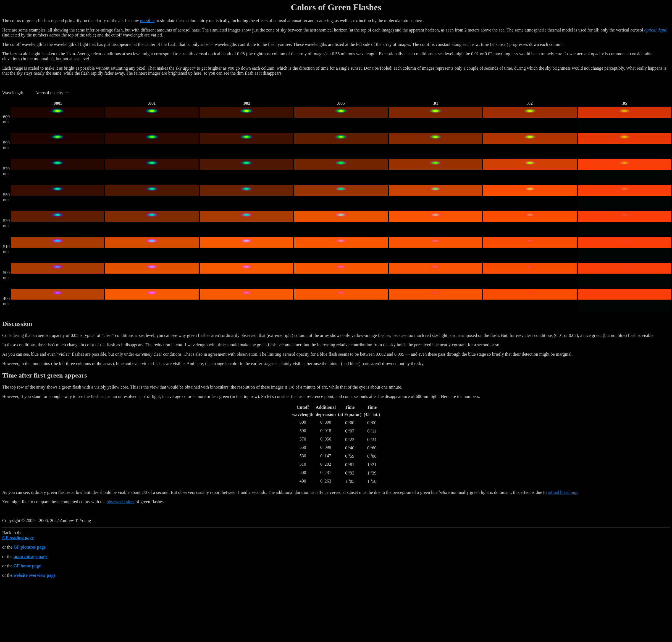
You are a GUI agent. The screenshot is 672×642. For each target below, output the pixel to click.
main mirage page (31, 556)
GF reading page (18, 538)
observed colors (121, 502)
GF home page (27, 566)
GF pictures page (30, 547)
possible (147, 21)
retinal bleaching (562, 492)
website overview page (35, 575)
